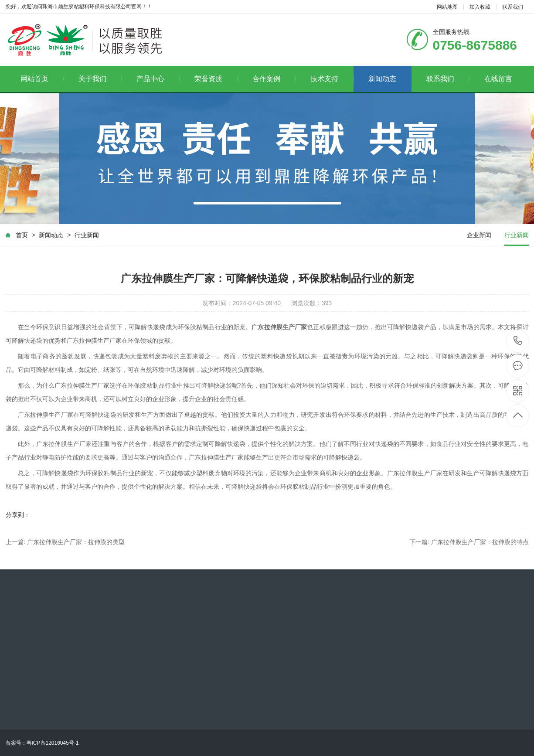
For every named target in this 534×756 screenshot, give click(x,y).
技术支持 (332, 79)
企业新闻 (479, 235)
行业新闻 (87, 235)
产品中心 (158, 79)
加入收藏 (480, 7)
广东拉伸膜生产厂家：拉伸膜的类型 (76, 542)
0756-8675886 (518, 341)
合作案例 (274, 79)
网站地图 (447, 7)
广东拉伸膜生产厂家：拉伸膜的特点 (480, 542)
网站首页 (42, 79)
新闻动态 (382, 79)
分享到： (18, 515)
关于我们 (100, 79)
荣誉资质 (216, 79)
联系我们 (513, 7)
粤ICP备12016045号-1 (53, 743)
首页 (22, 235)
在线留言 (498, 79)
